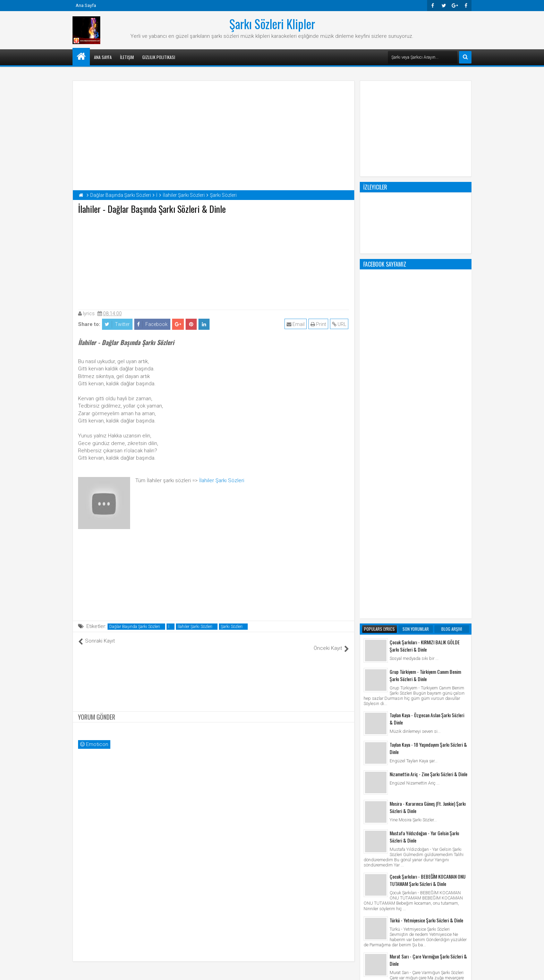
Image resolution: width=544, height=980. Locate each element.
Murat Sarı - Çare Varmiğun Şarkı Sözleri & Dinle (428, 680)
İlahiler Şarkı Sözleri (222, 480)
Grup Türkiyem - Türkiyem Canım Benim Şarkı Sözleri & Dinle (425, 396)
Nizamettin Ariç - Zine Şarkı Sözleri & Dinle (428, 495)
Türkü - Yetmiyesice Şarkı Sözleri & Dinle (426, 641)
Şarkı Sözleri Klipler (272, 24)
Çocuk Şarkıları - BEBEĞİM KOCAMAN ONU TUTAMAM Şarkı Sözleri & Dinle (428, 601)
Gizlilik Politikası (159, 57)
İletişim (127, 57)
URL (340, 324)
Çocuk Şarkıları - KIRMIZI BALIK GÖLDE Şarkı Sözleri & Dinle (425, 366)
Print (319, 324)
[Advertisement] (214, 260)
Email (296, 324)
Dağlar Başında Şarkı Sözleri (135, 627)
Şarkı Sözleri (232, 627)
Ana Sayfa (86, 5)
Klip (369, 863)
